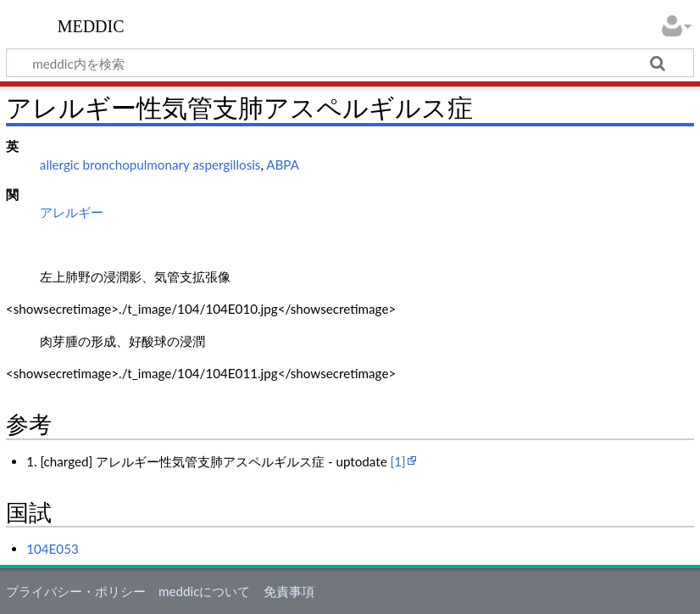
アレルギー (72, 212)
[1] (398, 461)
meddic (91, 25)
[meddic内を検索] (350, 63)
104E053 (53, 549)
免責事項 (289, 591)
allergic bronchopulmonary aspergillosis (150, 165)
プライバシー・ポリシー (76, 591)
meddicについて (204, 591)
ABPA (283, 165)
